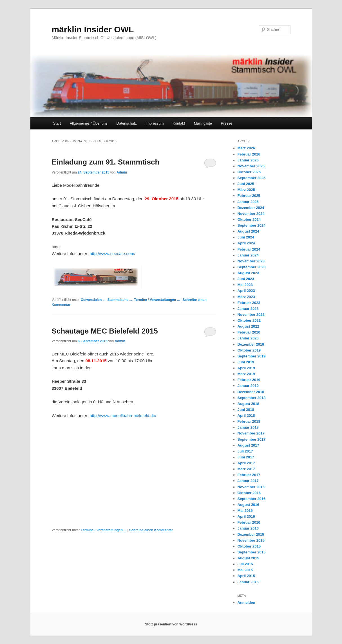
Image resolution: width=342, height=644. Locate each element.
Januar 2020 (248, 338)
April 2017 (246, 463)
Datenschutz (127, 123)
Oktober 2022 (249, 320)
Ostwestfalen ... (93, 300)
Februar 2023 (249, 303)
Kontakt (179, 123)
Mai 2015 (245, 570)
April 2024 (246, 243)
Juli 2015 (245, 564)
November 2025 (251, 166)
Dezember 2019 (251, 344)
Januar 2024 (248, 255)
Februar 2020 (249, 332)
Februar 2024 (249, 249)
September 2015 (252, 552)
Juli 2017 (245, 451)
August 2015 (248, 558)
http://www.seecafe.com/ (112, 254)
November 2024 (251, 214)
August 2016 (248, 505)
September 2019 (252, 356)
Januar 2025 (248, 202)
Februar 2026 (249, 154)
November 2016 (251, 487)
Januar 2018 (248, 427)
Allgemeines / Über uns (89, 123)
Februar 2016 (249, 522)
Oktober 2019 (249, 350)
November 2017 (251, 433)
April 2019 (246, 368)
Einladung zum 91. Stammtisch (106, 162)
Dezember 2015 (251, 534)
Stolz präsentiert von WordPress (171, 624)
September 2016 (252, 499)
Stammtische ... (120, 300)
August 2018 (248, 404)
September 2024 (252, 225)
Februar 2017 (249, 475)
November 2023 (251, 261)
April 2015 (246, 576)
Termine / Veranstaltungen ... (157, 300)
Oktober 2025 (249, 172)
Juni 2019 (246, 362)
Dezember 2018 (251, 392)
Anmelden (246, 603)
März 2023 (246, 297)
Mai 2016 (245, 511)
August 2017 (248, 445)
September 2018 (252, 398)
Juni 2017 (246, 457)
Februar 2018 (249, 421)
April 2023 (246, 291)
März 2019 (246, 374)
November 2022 (251, 315)
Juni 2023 (246, 279)
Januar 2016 (248, 528)
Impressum (155, 123)
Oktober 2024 (249, 219)
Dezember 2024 (251, 208)
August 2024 (248, 231)
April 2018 (246, 416)
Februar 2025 (249, 196)
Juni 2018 (246, 410)
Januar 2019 (248, 386)
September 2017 (252, 439)
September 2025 (252, 178)
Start (57, 123)
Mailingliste (203, 123)
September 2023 (252, 267)
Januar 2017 (248, 481)
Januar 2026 (248, 160)
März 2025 (246, 190)
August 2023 (248, 273)
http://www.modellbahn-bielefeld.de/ (123, 416)
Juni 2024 (246, 237)
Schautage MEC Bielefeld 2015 (105, 331)
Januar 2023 (248, 309)
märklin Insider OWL (93, 29)
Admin (122, 172)
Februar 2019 (249, 380)
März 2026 (246, 148)
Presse (227, 123)
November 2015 (251, 540)
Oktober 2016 (249, 493)
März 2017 (246, 469)
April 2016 (246, 516)
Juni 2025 (246, 184)
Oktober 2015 (249, 546)
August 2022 (248, 326)
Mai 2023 (245, 285)
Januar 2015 (248, 582)
